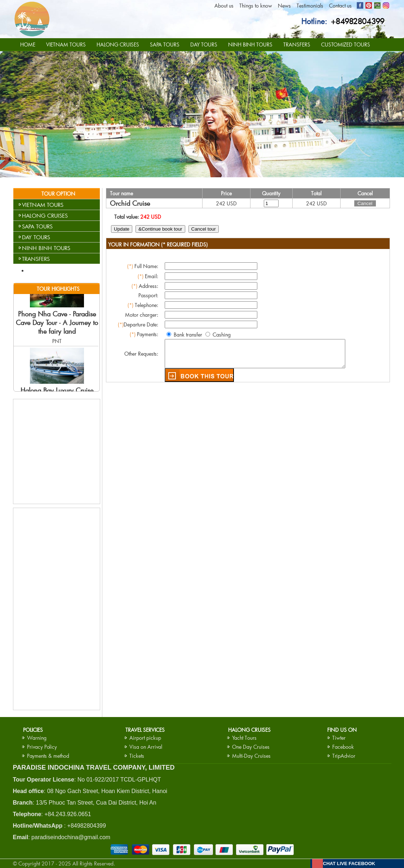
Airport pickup (145, 738)
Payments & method (48, 756)
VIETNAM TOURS (66, 44)
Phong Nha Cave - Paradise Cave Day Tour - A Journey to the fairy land (57, 327)
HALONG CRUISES (118, 44)
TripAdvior (344, 756)
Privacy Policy (42, 747)
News (284, 6)
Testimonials (310, 6)
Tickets (137, 756)
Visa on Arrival (146, 747)
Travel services (145, 730)
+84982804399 (358, 21)
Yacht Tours (244, 738)
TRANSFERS (297, 44)
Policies (33, 730)
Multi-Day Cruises (251, 756)
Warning (37, 738)
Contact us (340, 6)
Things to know (256, 6)
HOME (28, 44)
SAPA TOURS (165, 44)
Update (121, 229)
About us (224, 6)
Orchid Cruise (130, 203)
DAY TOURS (204, 44)
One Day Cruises (251, 747)
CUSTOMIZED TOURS (346, 44)
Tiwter (339, 738)
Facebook (343, 747)
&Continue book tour (160, 229)
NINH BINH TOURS (250, 44)
